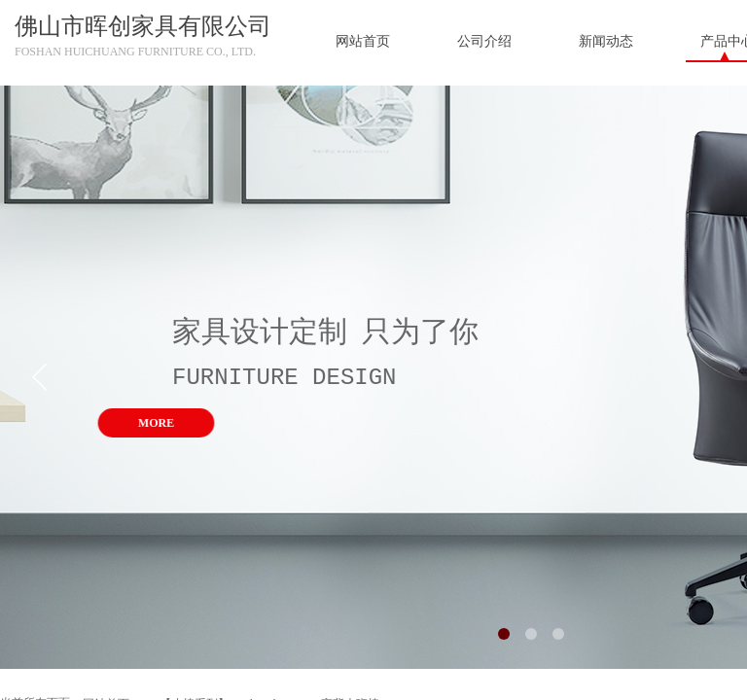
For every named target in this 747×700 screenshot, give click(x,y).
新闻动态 (606, 41)
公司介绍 (484, 41)
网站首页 (363, 41)
